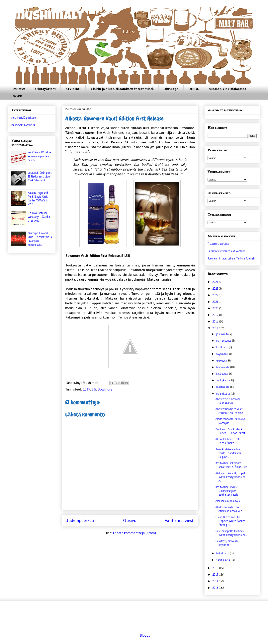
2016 (216, 568)
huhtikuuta (223, 387)
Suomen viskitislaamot (227, 89)
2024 (216, 282)
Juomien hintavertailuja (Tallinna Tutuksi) (231, 259)
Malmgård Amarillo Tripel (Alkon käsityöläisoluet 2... (230, 477)
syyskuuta (223, 354)
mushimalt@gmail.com (24, 118)
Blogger (146, 635)
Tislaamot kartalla (218, 244)
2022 (216, 295)
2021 (216, 302)
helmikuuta (223, 554)
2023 (216, 289)
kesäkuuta (223, 374)
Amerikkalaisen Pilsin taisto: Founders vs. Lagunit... (228, 453)
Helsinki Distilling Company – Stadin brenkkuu (39, 217)
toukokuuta (223, 381)
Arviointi (73, 89)
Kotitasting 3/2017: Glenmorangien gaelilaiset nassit (227, 491)
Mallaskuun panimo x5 (228, 501)
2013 (216, 588)
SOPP (18, 96)
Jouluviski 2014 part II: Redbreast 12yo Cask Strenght (40, 177)
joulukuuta (223, 334)
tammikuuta (223, 560)
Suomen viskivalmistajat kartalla (226, 251)
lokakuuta (223, 348)
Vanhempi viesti (180, 521)
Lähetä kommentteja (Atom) (134, 533)
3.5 (94, 389)
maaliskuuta (224, 394)
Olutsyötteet (45, 89)
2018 (216, 322)
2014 (216, 581)
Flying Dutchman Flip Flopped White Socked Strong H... (230, 521)
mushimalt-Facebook (23, 125)
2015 (216, 575)
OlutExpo (171, 89)
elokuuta (222, 361)
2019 (216, 315)
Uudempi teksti (80, 521)
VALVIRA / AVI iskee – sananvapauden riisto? (40, 156)
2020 (216, 309)
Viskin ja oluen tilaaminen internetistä (122, 89)
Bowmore (105, 389)
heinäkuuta (223, 367)
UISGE (194, 89)
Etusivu (19, 89)
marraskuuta (224, 341)
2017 (86, 389)
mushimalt (48, 17)
